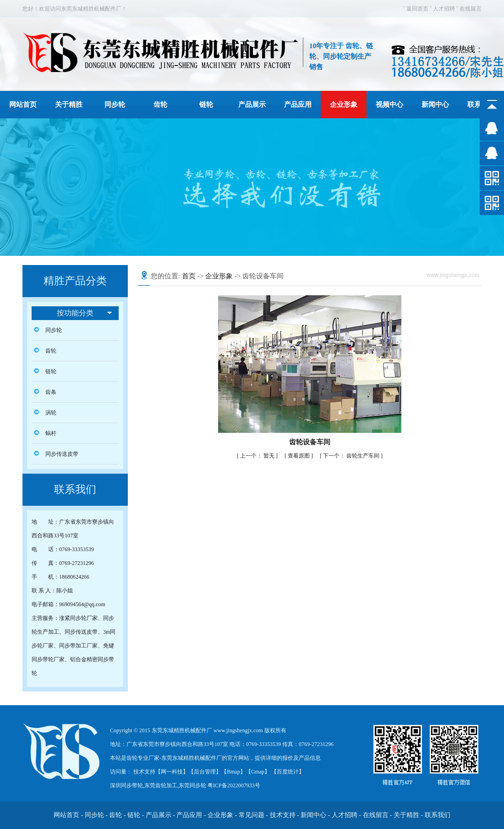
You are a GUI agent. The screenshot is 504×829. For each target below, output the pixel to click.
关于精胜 (69, 105)
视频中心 (389, 105)
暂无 (258, 456)
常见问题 (252, 815)
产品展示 (252, 105)
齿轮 (160, 105)
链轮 (206, 105)
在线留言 (471, 9)
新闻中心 (435, 105)
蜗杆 (51, 433)
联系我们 (438, 815)
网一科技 (172, 772)
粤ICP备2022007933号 (233, 785)
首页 (189, 276)
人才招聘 (444, 9)
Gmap (258, 772)
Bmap (233, 772)
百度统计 (288, 772)
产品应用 (298, 105)
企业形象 (344, 105)
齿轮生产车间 (352, 456)
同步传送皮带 (62, 454)
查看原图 (299, 456)
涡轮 (51, 413)
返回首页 (417, 9)
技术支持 (283, 815)
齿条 (51, 392)
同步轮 (115, 105)
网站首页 (23, 105)
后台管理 (205, 772)
